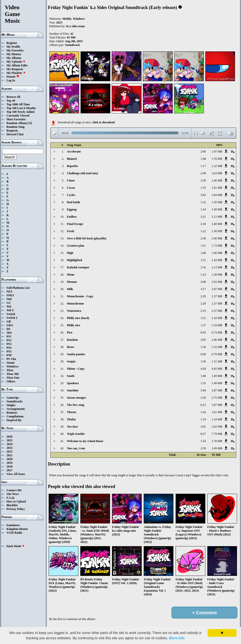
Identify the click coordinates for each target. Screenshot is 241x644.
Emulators (13, 525)
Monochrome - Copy (80, 296)
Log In (11, 80)
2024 (9, 444)
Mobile (67, 19)
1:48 (203, 159)
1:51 (203, 246)
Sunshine (73, 390)
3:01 (203, 427)
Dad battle (74, 202)
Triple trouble (76, 434)
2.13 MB (217, 267)
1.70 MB (217, 159)
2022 (9, 452)
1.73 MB (217, 246)
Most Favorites (16, 119)
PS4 (9, 348)
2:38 (203, 180)
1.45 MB (217, 202)
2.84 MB (217, 195)
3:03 (203, 195)
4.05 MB (217, 369)
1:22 (203, 231)
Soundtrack (72, 45)
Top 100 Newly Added (20, 112)
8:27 (203, 434)
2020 (9, 459)
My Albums (14, 58)
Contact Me (14, 490)
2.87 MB (217, 390)
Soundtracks (15, 401)
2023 (9, 448)
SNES (10, 295)
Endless (72, 217)
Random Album (17, 123)
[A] (30, 123)
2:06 (203, 152)
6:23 (203, 405)
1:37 (203, 325)
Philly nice (74, 325)
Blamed (72, 159)
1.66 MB (217, 253)
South (71, 376)
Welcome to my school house (85, 441)
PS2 (9, 340)
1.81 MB (217, 188)
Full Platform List (18, 288)
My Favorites (15, 50)
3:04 (203, 390)
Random (72, 340)
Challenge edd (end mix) (82, 173)
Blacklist (12, 505)
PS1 (9, 336)
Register (12, 43)
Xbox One (13, 378)
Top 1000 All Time (18, 104)
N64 (9, 299)
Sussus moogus (76, 398)
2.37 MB (217, 296)
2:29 (203, 296)
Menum (72, 282)
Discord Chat (15, 134)
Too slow (72, 427)
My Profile (13, 47)
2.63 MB (217, 173)
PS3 (9, 344)
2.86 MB (217, 340)
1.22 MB (217, 166)
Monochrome (75, 304)
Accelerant (74, 152)
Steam (10, 363)
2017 (9, 470)
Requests (12, 131)
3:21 (203, 217)
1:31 (203, 260)
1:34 (203, 209)
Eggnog (72, 209)
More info (177, 638)
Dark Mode (16, 546)
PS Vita (11, 359)
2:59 (203, 398)
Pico (70, 332)
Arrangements (16, 409)
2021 (9, 455)
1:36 (203, 347)
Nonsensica (74, 311)
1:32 (203, 202)
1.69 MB (217, 376)
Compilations (15, 416)
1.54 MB (217, 325)
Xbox (10, 370)
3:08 (203, 282)
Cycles (71, 195)
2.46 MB (217, 180)
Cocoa (71, 188)
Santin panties (76, 354)
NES (9, 292)
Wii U (10, 310)
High (70, 253)
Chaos (71, 180)
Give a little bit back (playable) (87, 238)
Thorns (71, 412)
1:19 (203, 419)
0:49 (203, 354)
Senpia (71, 361)
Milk (70, 289)
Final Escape (75, 224)
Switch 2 (12, 318)
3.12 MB (217, 217)
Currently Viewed (18, 116)
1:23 (203, 275)
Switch (11, 314)
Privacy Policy (16, 509)
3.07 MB (217, 289)
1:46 (203, 253)
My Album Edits (17, 65)
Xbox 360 (12, 374)
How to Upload (16, 501)
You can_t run (76, 448)
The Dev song (75, 405)
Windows (12, 366)
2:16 (203, 267)
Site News (13, 494)
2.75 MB (217, 398)
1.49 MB (217, 209)
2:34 (203, 224)
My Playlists (16, 73)
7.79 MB (217, 434)
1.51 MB (217, 361)
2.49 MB (217, 448)
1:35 (203, 383)
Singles (11, 405)
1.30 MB (217, 231)
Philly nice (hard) (78, 318)
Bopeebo (72, 166)
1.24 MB (217, 419)
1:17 (203, 166)
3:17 (203, 289)
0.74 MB (217, 332)
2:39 (203, 448)
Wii (9, 307)
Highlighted (74, 260)
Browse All (13, 97)
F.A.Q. (11, 498)
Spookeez (73, 383)
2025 (9, 440)
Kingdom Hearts (17, 529)
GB (9, 322)
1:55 (203, 188)
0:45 (203, 332)
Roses (70, 347)
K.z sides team (76, 26)
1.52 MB (217, 347)
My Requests (15, 69)
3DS (9, 333)
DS (8, 329)
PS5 (9, 351)
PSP (9, 355)
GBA (10, 325)
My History (14, 54)
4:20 (203, 369)
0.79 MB (217, 354)
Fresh (70, 231)
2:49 (203, 173)
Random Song (15, 127)
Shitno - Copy (76, 369)
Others (11, 381)
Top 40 (11, 101)
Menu (71, 275)
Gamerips (13, 398)
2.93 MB (217, 282)
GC (9, 303)
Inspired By (14, 420)
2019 (9, 463)
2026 (9, 437)
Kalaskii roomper (78, 267)
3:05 (203, 340)
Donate (13, 77)
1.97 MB (217, 152)
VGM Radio (14, 533)
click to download (104, 122)
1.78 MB (217, 441)
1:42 (203, 412)
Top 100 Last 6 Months (21, 108)
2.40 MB (217, 224)
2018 (9, 467)
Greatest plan (75, 246)
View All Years (16, 474)
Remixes (12, 413)
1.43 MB (217, 260)
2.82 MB (217, 427)
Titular (71, 419)
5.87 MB (217, 405)
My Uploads (16, 62)
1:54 (203, 441)
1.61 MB (217, 412)
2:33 (203, 311)
